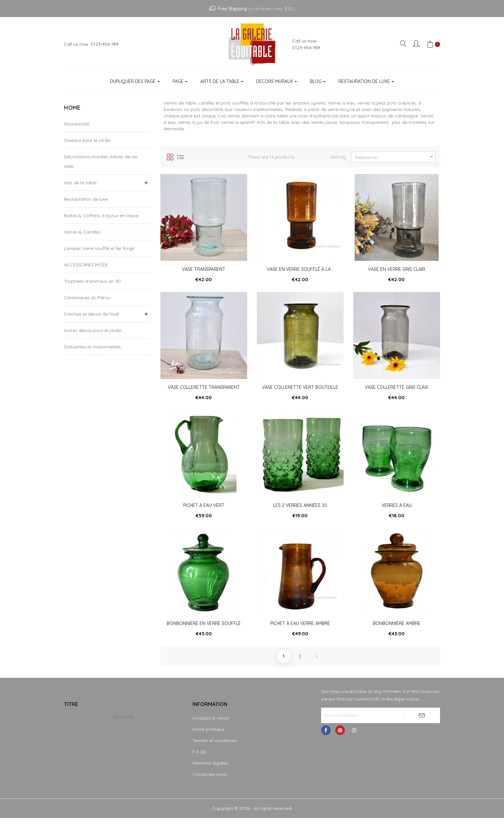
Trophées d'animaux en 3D (92, 281)
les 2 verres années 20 (300, 510)
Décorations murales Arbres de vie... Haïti (102, 161)
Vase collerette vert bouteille (300, 390)
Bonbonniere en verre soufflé (204, 630)
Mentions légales (210, 772)
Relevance (395, 157)
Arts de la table (80, 183)
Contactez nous (209, 783)
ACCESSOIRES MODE (86, 265)
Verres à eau (397, 510)
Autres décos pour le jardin (93, 330)
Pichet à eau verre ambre (300, 630)
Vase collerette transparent (204, 390)
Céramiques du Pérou (87, 298)
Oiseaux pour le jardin (87, 140)
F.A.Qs (199, 761)
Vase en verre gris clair (397, 269)
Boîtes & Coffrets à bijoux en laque (101, 216)
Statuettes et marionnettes (92, 347)
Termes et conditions (215, 749)
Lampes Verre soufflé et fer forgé (99, 248)
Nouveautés (77, 124)
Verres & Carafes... (83, 232)
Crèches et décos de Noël (91, 314)
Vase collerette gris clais (396, 390)
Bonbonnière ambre (397, 630)
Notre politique (208, 738)
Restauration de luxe (86, 199)
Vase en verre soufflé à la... (300, 269)
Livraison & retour (211, 727)
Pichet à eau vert (204, 510)
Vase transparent (204, 269)
